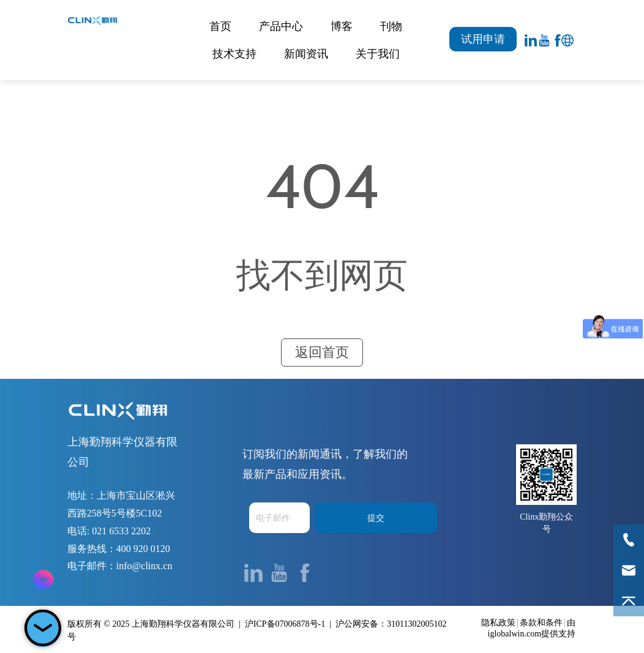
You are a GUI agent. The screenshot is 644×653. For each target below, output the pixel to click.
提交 (376, 518)
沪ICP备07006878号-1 (285, 624)
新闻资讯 (306, 54)
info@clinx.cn (144, 566)
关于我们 (378, 54)
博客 (342, 26)
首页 (220, 26)
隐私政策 (498, 623)
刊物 (391, 26)
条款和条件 (541, 623)
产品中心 (281, 26)
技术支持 (234, 54)
